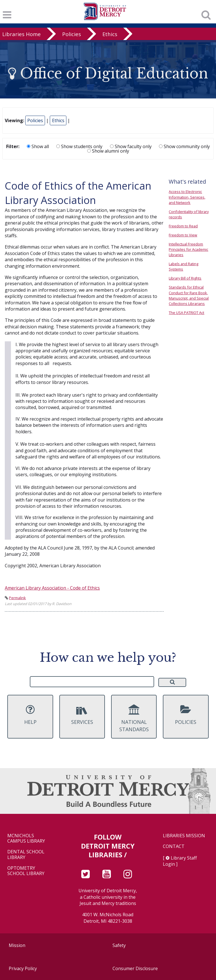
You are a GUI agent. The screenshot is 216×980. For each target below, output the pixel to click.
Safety (119, 945)
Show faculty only (131, 146)
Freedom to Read (183, 226)
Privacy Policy (23, 968)
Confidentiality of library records (189, 214)
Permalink (17, 598)
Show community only (184, 146)
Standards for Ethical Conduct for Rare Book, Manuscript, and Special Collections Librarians (189, 295)
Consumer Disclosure (135, 968)
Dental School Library (26, 854)
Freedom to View (183, 235)
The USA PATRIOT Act (186, 313)
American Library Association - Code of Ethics (52, 588)
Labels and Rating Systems (184, 266)
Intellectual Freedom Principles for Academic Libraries (188, 249)
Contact (174, 846)
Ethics (110, 34)
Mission (17, 945)
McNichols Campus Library (26, 838)
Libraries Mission (184, 836)
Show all (38, 146)
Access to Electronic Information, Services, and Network (187, 197)
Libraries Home (22, 34)
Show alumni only (108, 151)
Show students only (79, 146)
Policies (72, 34)
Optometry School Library (26, 871)
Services (82, 715)
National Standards (134, 718)
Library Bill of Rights (185, 278)
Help (30, 715)
